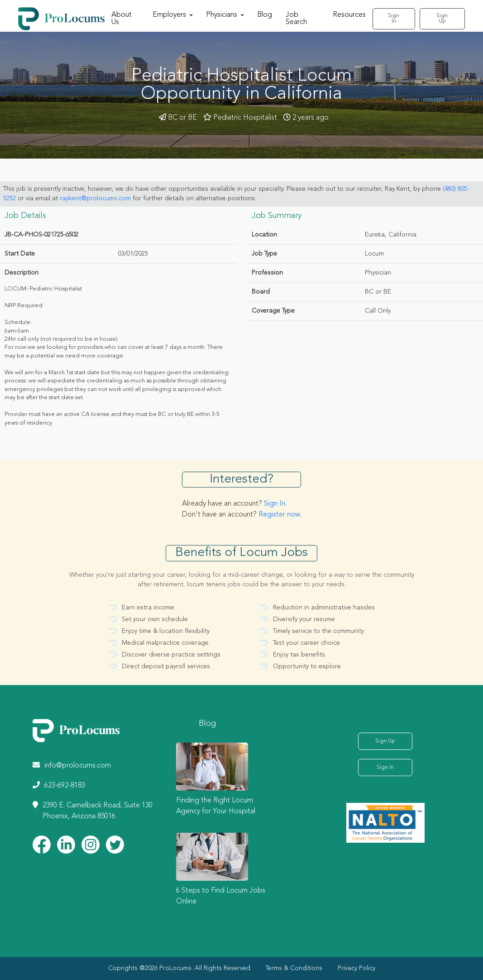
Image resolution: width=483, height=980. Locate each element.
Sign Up (442, 19)
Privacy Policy (356, 968)
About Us (122, 19)
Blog (265, 15)
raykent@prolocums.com (95, 198)
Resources (349, 15)
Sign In (394, 19)
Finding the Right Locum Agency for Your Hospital (216, 806)
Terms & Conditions (294, 968)
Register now (279, 515)
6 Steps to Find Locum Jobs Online (221, 896)
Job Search (296, 19)
